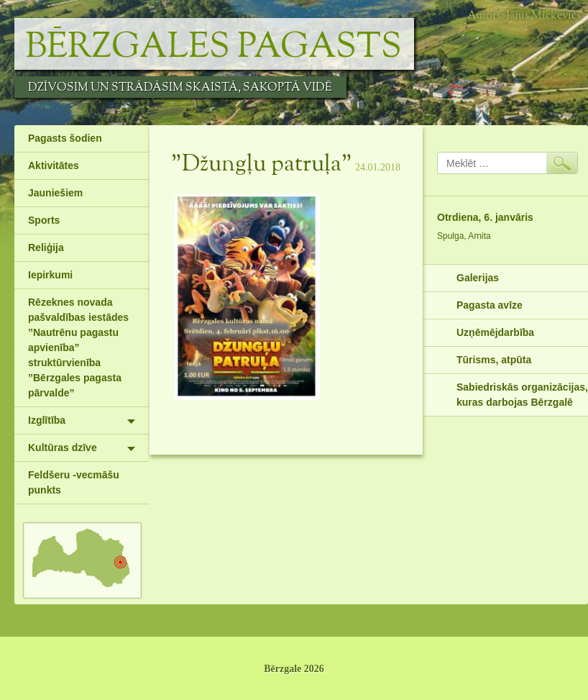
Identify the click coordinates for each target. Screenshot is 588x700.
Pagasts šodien (65, 138)
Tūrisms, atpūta (494, 360)
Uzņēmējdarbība (495, 332)
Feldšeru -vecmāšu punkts (74, 482)
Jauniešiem (55, 193)
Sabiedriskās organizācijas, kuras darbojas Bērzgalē (522, 395)
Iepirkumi (50, 275)
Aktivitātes (54, 165)
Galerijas (478, 278)
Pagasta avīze (490, 305)
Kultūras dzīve (63, 447)
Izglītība (47, 420)
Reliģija (46, 247)
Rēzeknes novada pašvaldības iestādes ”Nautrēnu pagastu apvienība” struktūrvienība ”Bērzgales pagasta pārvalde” (78, 347)
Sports (44, 220)
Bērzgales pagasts (213, 47)
